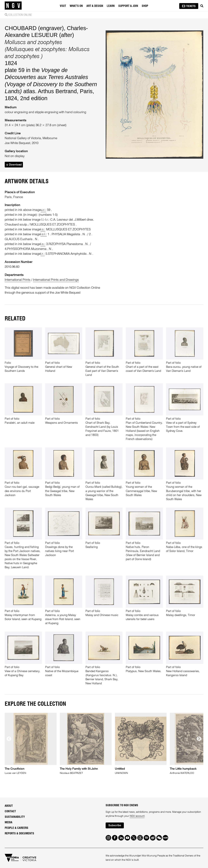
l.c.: (43, 229)
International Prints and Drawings (56, 280)
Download (14, 165)
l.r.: (43, 254)
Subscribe (115, 825)
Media (9, 822)
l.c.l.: (44, 234)
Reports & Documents (19, 834)
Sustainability (15, 817)
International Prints (18, 280)
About (9, 806)
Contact (10, 811)
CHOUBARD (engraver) (34, 28)
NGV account (137, 816)
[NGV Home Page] (13, 6)
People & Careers (16, 828)
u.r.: (43, 210)
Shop (145, 6)
